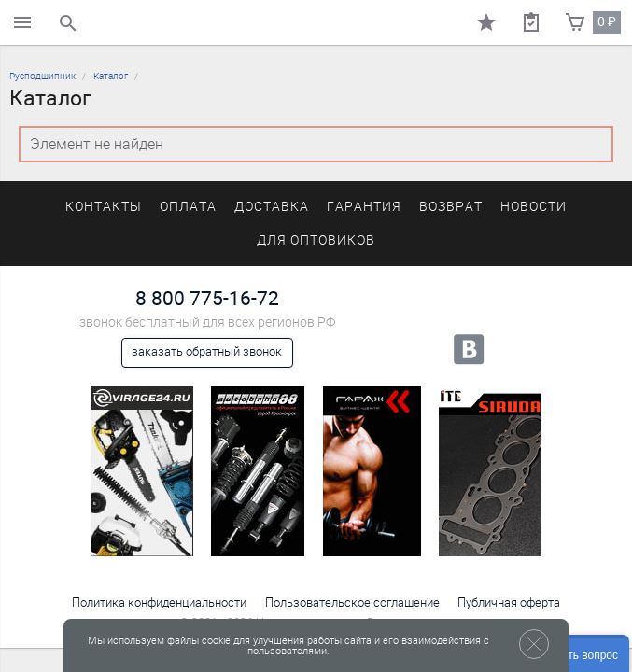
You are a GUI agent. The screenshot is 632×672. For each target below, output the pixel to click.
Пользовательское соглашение (352, 602)
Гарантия (364, 207)
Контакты (104, 207)
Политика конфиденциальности (159, 602)
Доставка (272, 207)
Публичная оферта (509, 602)
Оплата (188, 207)
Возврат (451, 207)
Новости (534, 207)
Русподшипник (42, 76)
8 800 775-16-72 (207, 298)
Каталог (111, 76)
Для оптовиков (316, 240)
